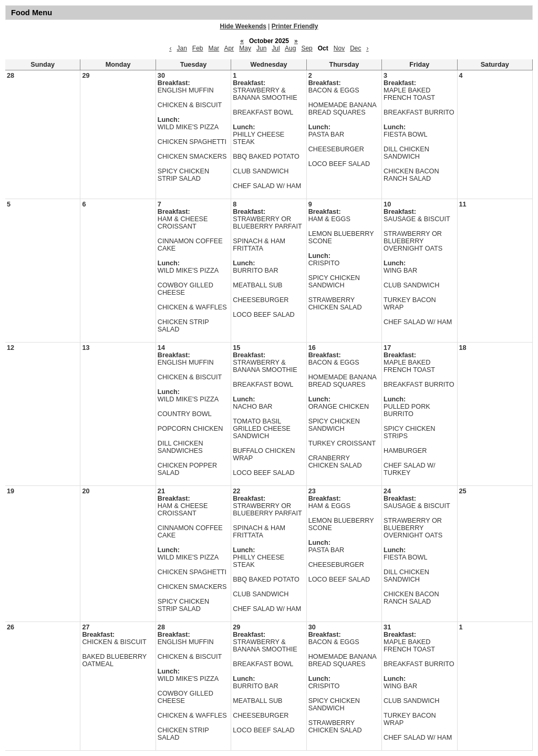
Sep (307, 48)
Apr (229, 48)
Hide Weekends (243, 26)
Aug (290, 48)
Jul (276, 48)
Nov (339, 48)
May (245, 48)
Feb (198, 48)
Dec (355, 48)
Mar (214, 48)
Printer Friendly (295, 26)
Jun (261, 48)
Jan (182, 48)
